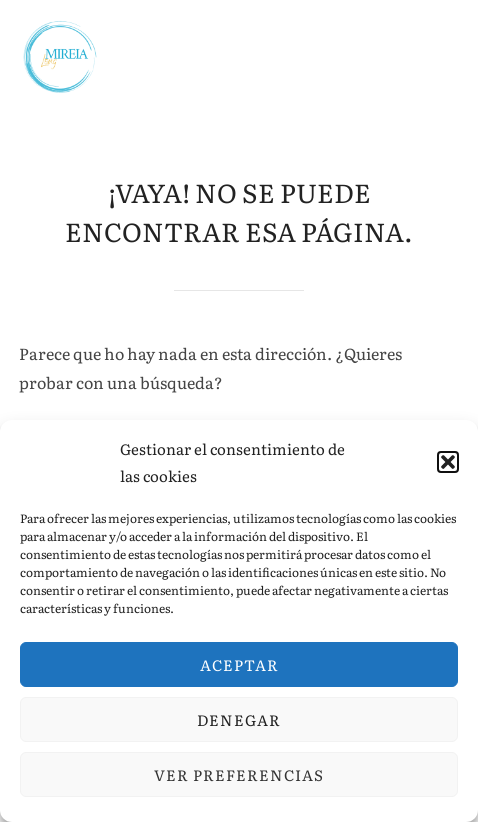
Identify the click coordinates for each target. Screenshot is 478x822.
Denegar (239, 719)
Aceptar (239, 664)
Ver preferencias (239, 774)
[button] (448, 462)
